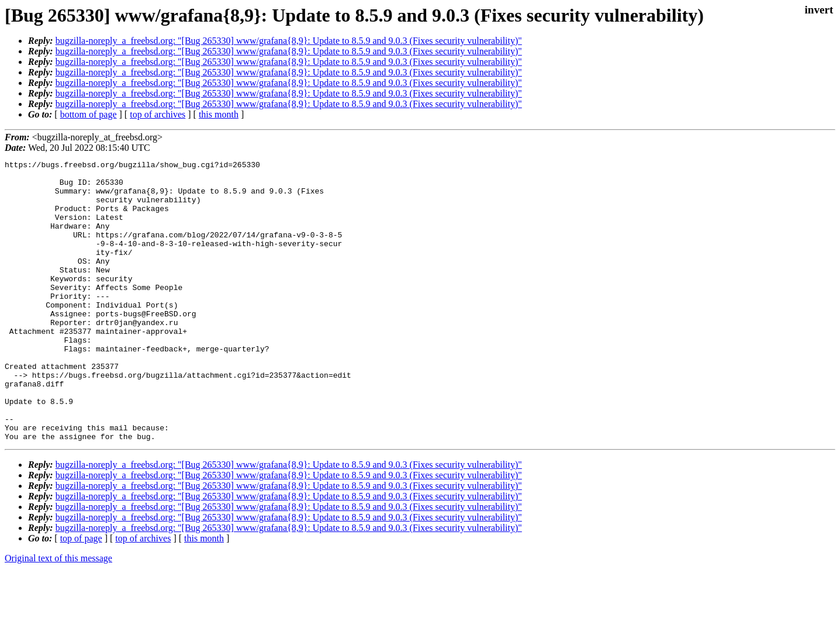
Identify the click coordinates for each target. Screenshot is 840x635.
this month (219, 114)
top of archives (158, 114)
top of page (81, 594)
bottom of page (89, 114)
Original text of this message (58, 614)
